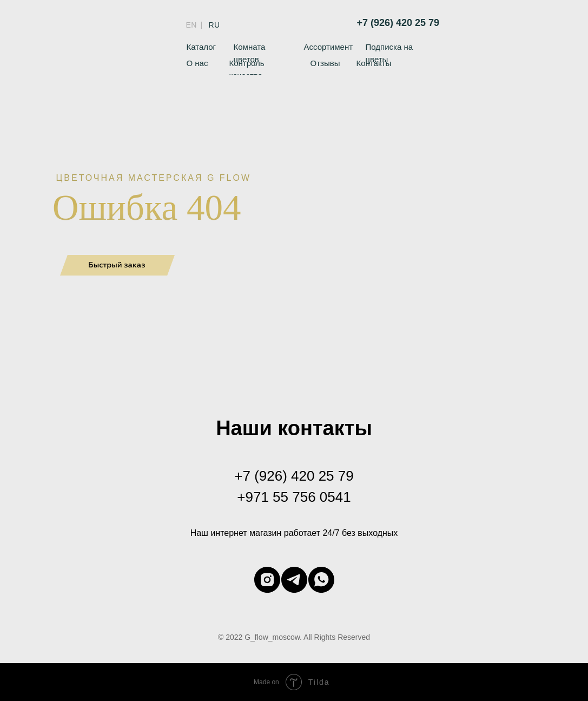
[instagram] (267, 580)
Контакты (374, 63)
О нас (197, 63)
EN (191, 25)
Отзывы (325, 63)
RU (214, 25)
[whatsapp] (321, 580)
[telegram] (294, 580)
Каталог (201, 47)
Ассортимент (329, 47)
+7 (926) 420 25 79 (398, 23)
